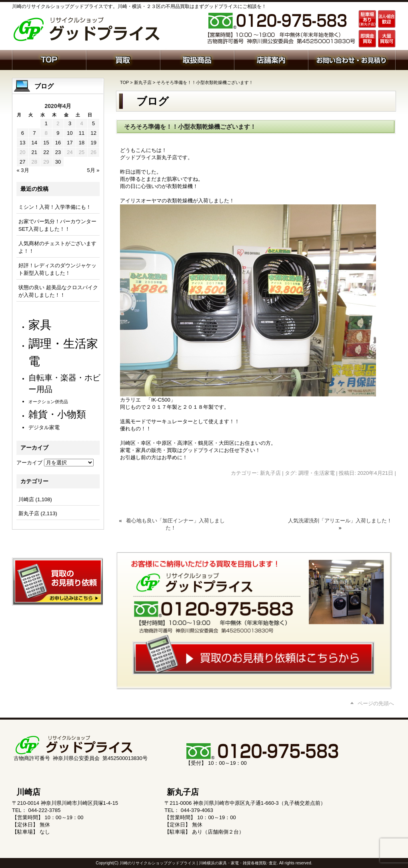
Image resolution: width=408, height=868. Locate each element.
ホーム (49, 59)
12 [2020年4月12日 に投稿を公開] (93, 133)
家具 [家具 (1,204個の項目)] (40, 325)
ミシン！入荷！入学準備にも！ (55, 207)
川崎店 (26, 499)
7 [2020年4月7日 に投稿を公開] (34, 133)
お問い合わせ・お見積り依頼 (352, 59)
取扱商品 (197, 59)
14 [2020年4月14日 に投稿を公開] (34, 143)
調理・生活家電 (317, 473)
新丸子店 (143, 82)
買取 (123, 59)
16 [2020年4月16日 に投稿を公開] (58, 143)
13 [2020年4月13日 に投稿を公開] (22, 143)
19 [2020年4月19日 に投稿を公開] (93, 143)
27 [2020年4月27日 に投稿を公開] (22, 162)
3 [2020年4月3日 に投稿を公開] (70, 123)
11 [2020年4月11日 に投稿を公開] (82, 133)
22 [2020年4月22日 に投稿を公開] (46, 152)
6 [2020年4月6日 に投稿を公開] (23, 133)
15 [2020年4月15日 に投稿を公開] (46, 143)
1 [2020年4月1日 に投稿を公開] (46, 123)
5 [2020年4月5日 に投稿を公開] (93, 123)
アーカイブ (29, 463)
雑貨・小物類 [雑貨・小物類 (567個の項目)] (57, 414)
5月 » (93, 170)
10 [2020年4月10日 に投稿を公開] (70, 133)
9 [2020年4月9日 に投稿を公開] (58, 133)
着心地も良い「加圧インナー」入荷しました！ (175, 524)
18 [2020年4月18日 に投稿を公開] (82, 143)
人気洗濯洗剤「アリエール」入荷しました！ (340, 521)
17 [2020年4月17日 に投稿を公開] (70, 143)
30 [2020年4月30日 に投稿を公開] (58, 162)
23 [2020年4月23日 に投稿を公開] (58, 152)
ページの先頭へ (376, 703)
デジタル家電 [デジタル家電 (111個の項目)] (44, 427)
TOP (124, 82)
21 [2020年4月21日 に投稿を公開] (34, 152)
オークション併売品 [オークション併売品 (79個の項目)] (48, 402)
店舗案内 (271, 59)
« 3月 (23, 170)
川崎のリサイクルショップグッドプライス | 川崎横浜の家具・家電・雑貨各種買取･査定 (198, 863)
